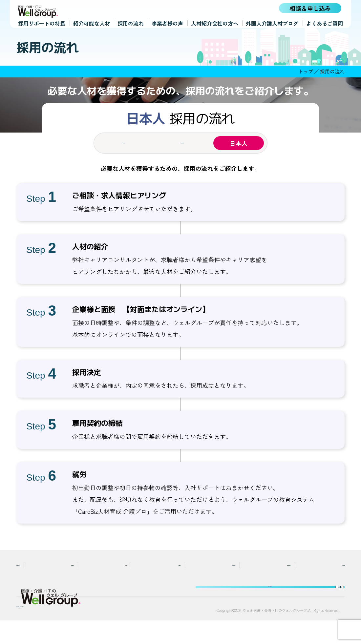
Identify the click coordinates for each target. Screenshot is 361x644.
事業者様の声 (167, 22)
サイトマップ (82, 628)
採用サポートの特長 (42, 22)
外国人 (122, 143)
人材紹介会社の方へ (215, 22)
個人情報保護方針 (37, 628)
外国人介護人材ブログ (272, 22)
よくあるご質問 (325, 22)
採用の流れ (131, 22)
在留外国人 (180, 143)
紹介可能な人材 (92, 22)
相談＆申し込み (310, 8)
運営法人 (116, 628)
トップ (306, 71)
